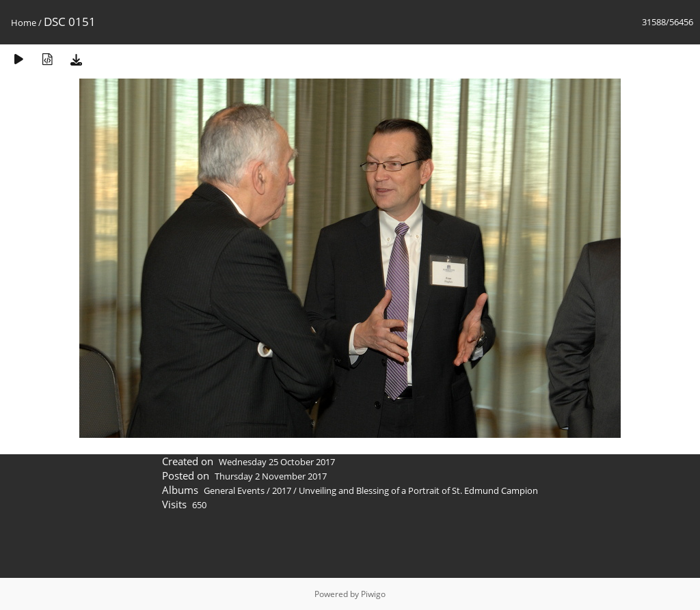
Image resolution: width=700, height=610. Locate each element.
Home (24, 23)
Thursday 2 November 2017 (271, 476)
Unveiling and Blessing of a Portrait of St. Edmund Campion (418, 490)
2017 (282, 490)
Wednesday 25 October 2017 (277, 462)
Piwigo (373, 594)
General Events (234, 490)
